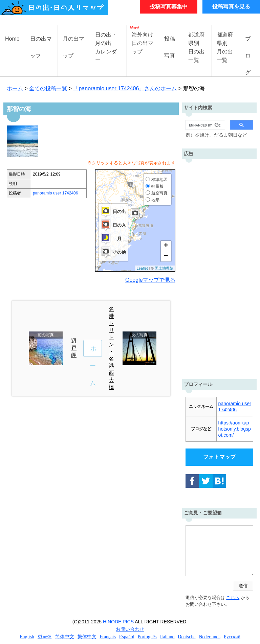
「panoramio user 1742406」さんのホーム (125, 88)
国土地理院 (164, 268)
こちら (233, 597)
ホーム (15, 88)
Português (147, 637)
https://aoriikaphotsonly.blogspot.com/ (235, 429)
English (27, 637)
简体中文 (65, 637)
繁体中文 (87, 637)
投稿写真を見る (231, 7)
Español (127, 637)
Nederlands (210, 637)
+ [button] (166, 246)
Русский (232, 637)
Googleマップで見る (150, 280)
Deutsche (187, 637)
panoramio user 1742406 (55, 193)
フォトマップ (219, 457)
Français (107, 637)
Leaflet (142, 268)
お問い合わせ (130, 629)
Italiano (167, 637)
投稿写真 (170, 44)
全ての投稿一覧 (48, 88)
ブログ (248, 44)
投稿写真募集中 (169, 7)
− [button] (166, 256)
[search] (205, 125)
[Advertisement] (219, 268)
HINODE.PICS (118, 622)
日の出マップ (41, 44)
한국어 (45, 637)
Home (12, 39)
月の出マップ (73, 44)
